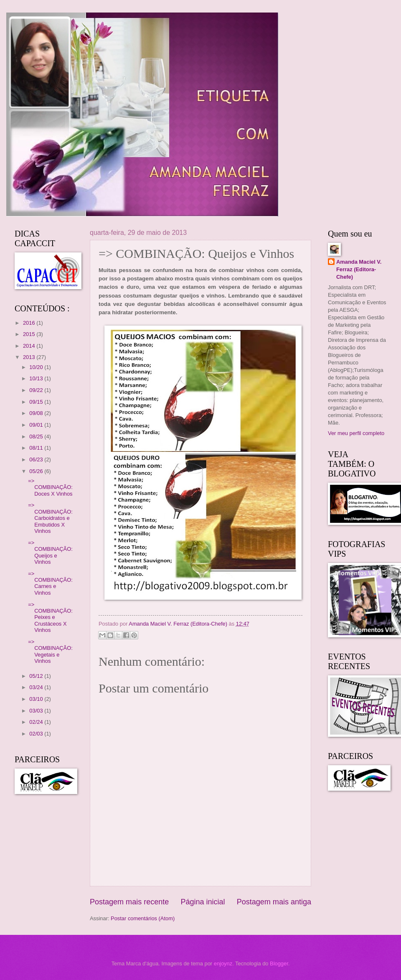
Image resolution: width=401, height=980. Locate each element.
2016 (30, 323)
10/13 (37, 378)
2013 (30, 357)
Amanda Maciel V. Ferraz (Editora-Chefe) (359, 269)
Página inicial (203, 902)
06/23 (37, 459)
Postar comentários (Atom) (143, 918)
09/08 (37, 413)
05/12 (37, 676)
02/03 (37, 734)
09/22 (37, 390)
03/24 (37, 687)
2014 (30, 346)
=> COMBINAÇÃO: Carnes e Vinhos (50, 583)
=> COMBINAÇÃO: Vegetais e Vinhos (50, 651)
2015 (30, 334)
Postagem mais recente (129, 902)
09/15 (37, 402)
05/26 (37, 471)
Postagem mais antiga (274, 902)
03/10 (37, 699)
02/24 (37, 722)
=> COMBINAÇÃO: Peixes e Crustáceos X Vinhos (50, 617)
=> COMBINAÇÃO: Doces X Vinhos (50, 487)
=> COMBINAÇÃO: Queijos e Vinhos (50, 552)
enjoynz (223, 963)
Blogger (279, 963)
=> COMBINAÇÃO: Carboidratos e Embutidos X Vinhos (50, 518)
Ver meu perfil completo (356, 433)
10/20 (37, 367)
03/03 (37, 711)
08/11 (37, 448)
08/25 (37, 437)
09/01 (37, 425)
